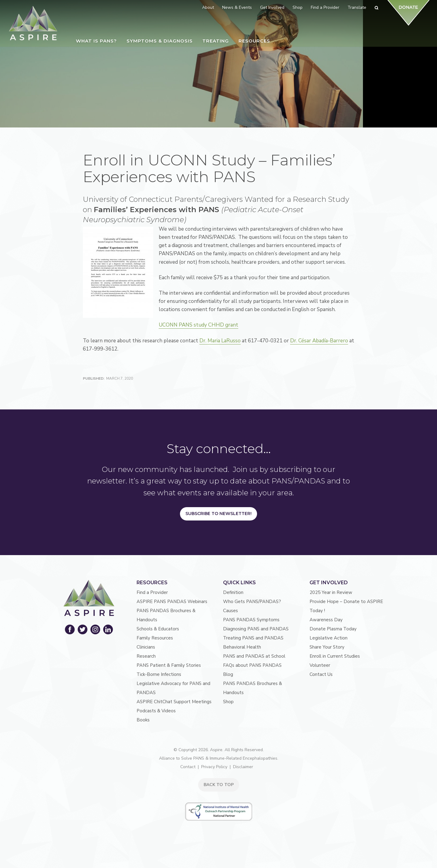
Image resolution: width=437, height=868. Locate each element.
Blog (228, 674)
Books (143, 720)
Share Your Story (327, 647)
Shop (228, 702)
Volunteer (320, 665)
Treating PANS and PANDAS (253, 638)
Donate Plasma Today (333, 629)
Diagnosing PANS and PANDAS (256, 629)
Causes (230, 611)
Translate (357, 7)
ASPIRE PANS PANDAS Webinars (172, 602)
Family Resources (155, 638)
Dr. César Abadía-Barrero (319, 341)
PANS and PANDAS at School (254, 656)
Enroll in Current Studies (335, 656)
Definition (233, 592)
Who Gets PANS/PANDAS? (252, 602)
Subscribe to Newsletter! (218, 514)
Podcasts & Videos (156, 711)
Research (146, 656)
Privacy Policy (214, 767)
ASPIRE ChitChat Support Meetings (174, 702)
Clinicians (146, 647)
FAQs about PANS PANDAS (252, 665)
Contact (188, 767)
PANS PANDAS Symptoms (251, 620)
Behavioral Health (242, 647)
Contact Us (321, 674)
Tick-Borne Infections (159, 674)
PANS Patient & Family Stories (169, 665)
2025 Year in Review (331, 592)
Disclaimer (243, 767)
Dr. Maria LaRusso (220, 341)
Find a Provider (152, 592)
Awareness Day (326, 620)
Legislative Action (329, 638)
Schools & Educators (158, 629)
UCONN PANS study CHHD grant (200, 325)
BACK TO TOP (219, 785)
